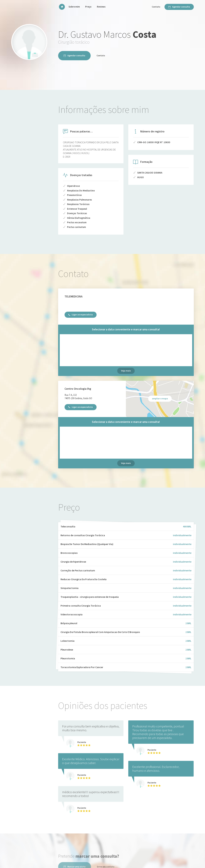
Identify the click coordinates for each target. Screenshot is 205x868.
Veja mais (126, 371)
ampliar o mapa (160, 398)
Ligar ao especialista (81, 315)
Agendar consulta (179, 7)
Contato (156, 7)
